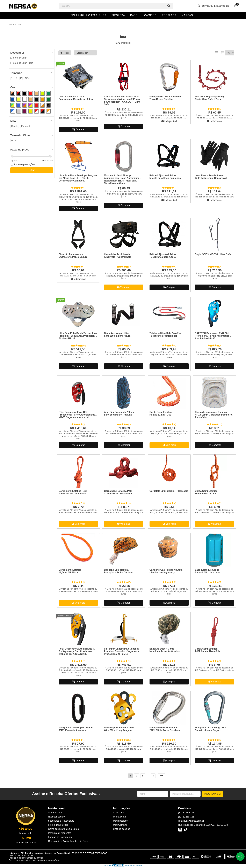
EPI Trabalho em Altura (88, 15)
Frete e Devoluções (58, 825)
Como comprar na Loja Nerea (63, 829)
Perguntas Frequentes (60, 833)
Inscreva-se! (212, 794)
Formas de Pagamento (60, 837)
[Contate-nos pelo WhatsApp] (240, 857)
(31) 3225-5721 (186, 813)
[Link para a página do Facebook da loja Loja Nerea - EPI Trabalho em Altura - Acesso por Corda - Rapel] (186, 830)
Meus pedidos (120, 821)
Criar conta (119, 813)
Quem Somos (55, 813)
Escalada (169, 15)
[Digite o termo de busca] (112, 6)
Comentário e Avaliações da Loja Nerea (69, 841)
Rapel (135, 15)
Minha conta (119, 817)
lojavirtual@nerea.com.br (191, 821)
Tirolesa (118, 15)
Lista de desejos (122, 829)
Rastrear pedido (56, 817)
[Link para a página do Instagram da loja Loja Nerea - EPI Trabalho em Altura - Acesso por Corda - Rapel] (180, 830)
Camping (151, 15)
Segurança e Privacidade (61, 821)
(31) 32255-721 (186, 817)
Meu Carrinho (120, 825)
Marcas (187, 15)
